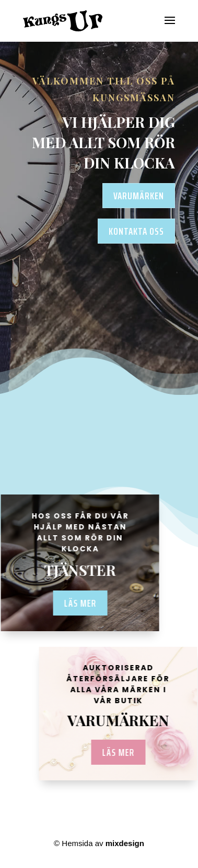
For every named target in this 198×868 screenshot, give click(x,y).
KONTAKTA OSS (136, 231)
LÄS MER (122, 752)
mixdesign (125, 843)
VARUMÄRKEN (139, 196)
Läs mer (76, 603)
